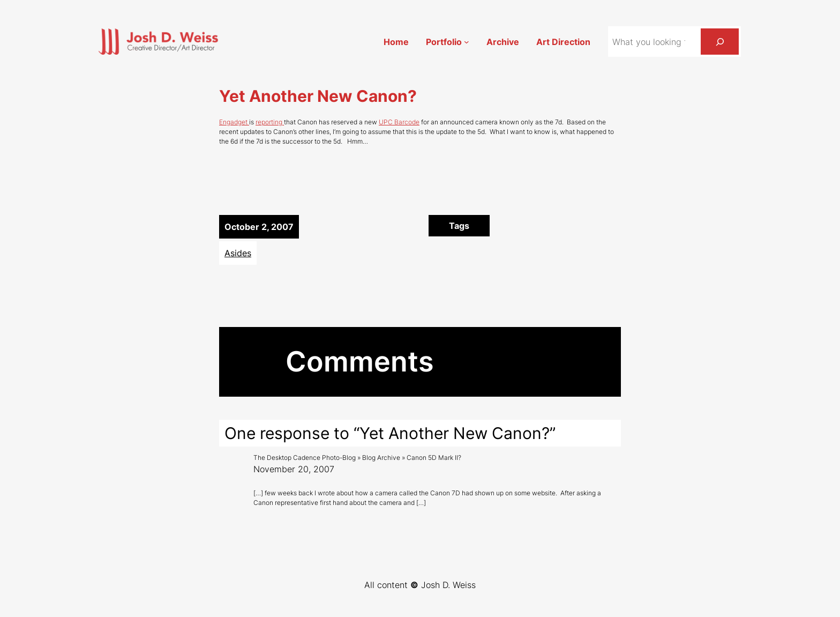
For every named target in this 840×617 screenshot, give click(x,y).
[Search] (720, 42)
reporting (270, 122)
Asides (238, 253)
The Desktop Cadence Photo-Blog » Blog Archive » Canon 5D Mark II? (357, 458)
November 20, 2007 (294, 469)
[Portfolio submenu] (467, 42)
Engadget (234, 122)
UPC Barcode (399, 122)
